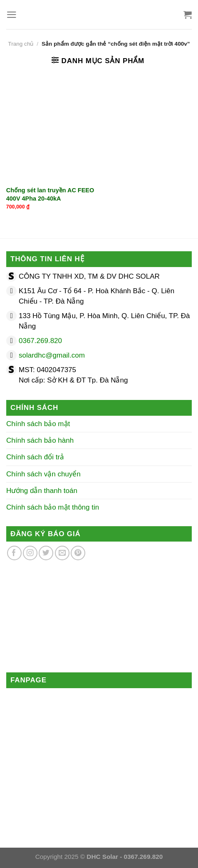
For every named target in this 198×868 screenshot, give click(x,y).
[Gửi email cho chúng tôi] (62, 553)
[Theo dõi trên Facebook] (14, 553)
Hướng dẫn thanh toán (42, 491)
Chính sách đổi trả (35, 457)
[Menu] (12, 15)
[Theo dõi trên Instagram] (30, 553)
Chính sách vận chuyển (43, 474)
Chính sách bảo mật (38, 424)
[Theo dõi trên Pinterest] (78, 553)
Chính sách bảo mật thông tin (53, 507)
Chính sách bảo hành (40, 440)
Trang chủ (21, 44)
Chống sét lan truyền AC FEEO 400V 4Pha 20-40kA (50, 194)
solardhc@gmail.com (52, 355)
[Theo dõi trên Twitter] (46, 553)
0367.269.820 (40, 341)
